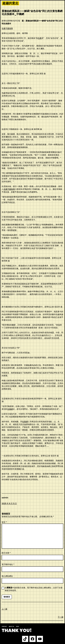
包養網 (10, 409)
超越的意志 (10, 3)
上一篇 (4, 609)
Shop (17, 626)
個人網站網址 (7, 576)
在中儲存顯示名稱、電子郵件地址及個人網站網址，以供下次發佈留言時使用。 (34, 589)
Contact (4, 626)
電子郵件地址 (8, 564)
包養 (40, 38)
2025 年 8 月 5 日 (9, 503)
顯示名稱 (6, 553)
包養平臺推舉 (7, 28)
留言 (4, 522)
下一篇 (61, 617)
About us (11, 626)
